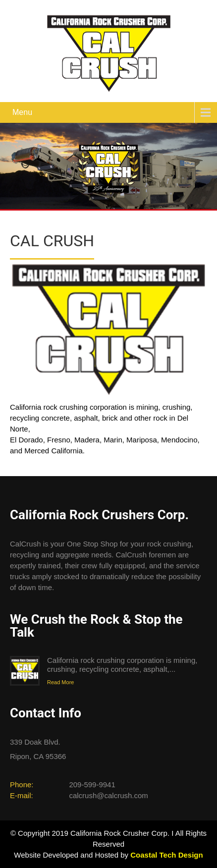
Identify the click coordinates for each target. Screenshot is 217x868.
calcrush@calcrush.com (108, 795)
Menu (22, 112)
